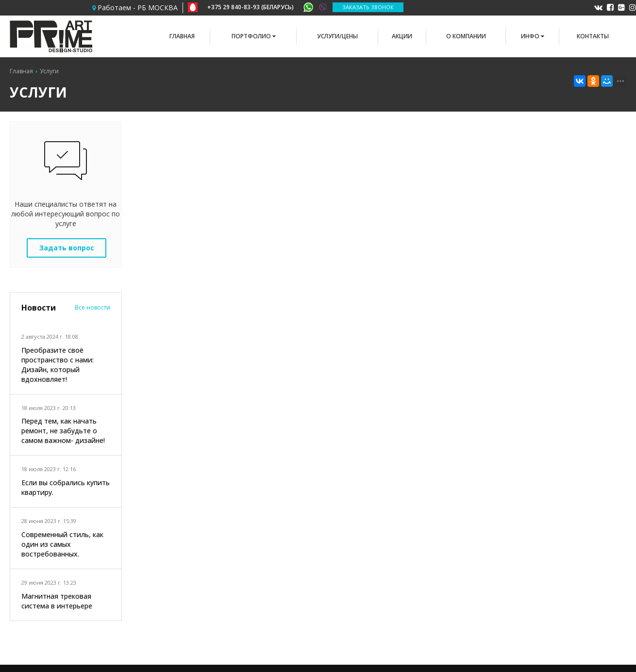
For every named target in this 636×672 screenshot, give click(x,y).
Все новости (92, 307)
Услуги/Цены (337, 36)
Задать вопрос (67, 248)
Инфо (533, 36)
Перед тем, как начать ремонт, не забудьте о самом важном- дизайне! (63, 431)
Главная (182, 36)
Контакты (593, 36)
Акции (402, 36)
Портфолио (254, 36)
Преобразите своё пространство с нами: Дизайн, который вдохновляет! (58, 365)
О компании (466, 36)
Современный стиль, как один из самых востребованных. (62, 544)
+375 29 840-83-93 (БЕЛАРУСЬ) (258, 7)
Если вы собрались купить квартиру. (66, 487)
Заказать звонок (368, 7)
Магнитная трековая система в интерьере (57, 601)
